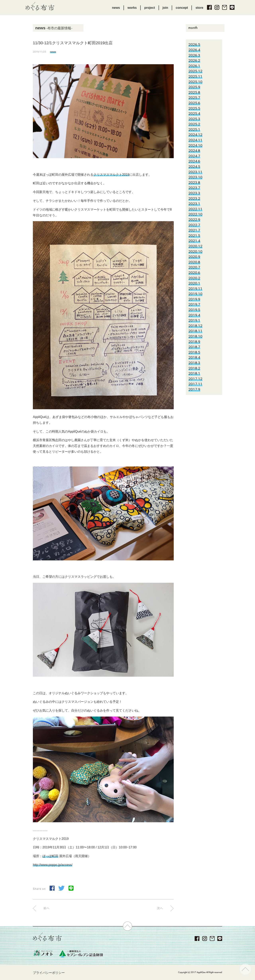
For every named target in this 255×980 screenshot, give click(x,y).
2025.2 (194, 124)
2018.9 (194, 342)
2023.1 (194, 204)
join (165, 8)
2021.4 (194, 241)
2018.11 (195, 331)
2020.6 (194, 273)
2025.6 (194, 103)
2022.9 (194, 220)
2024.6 (194, 161)
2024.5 (194, 167)
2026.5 (194, 45)
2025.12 (195, 71)
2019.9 (194, 299)
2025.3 (194, 119)
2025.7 (194, 98)
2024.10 (195, 145)
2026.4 (194, 50)
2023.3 (194, 193)
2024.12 (195, 135)
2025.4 (194, 114)
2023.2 (194, 199)
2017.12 (195, 379)
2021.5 (194, 236)
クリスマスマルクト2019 (111, 175)
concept (182, 8)
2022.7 (194, 225)
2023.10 (195, 177)
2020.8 (194, 262)
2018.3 (194, 363)
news (116, 8)
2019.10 (195, 294)
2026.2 (194, 61)
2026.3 (194, 55)
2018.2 (194, 368)
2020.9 (194, 257)
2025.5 (194, 108)
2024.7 (194, 156)
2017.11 (195, 384)
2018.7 (194, 347)
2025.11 (195, 76)
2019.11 (195, 289)
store (199, 8)
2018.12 (195, 326)
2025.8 (194, 92)
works (132, 8)
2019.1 (194, 320)
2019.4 (194, 315)
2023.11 (195, 172)
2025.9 (194, 87)
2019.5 (194, 310)
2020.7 (194, 267)
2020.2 (194, 278)
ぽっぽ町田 (50, 856)
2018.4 (194, 357)
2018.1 (194, 373)
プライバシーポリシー (49, 973)
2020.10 (195, 252)
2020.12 (195, 246)
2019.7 (194, 304)
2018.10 (195, 336)
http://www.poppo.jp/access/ (53, 865)
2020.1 (194, 283)
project (150, 8)
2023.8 (194, 183)
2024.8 (194, 151)
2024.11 (195, 140)
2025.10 (195, 82)
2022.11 (195, 209)
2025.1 (194, 130)
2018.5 (194, 352)
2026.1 (194, 66)
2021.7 (194, 230)
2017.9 (194, 389)
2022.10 (195, 214)
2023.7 (194, 188)
